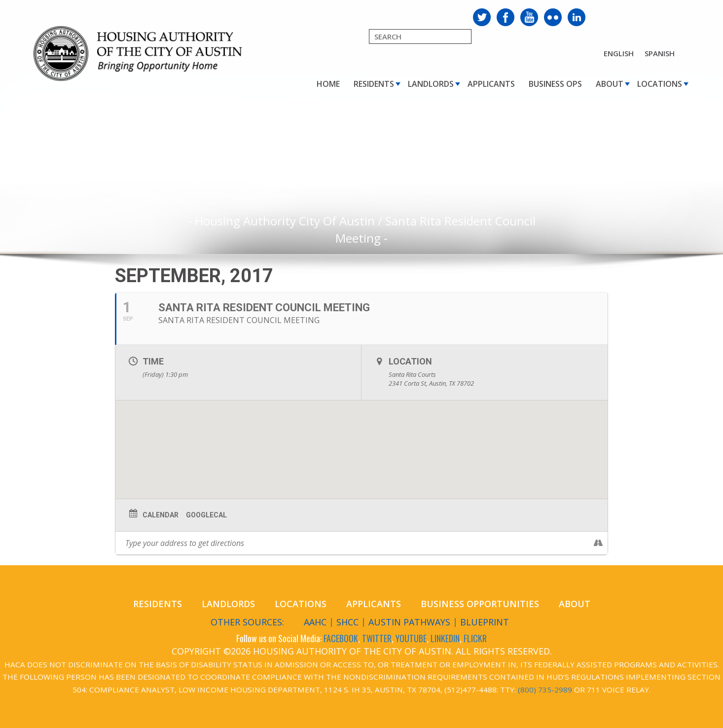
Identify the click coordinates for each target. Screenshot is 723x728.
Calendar (161, 515)
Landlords (431, 84)
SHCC (347, 622)
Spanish (660, 53)
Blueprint (485, 622)
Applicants (491, 84)
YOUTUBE (411, 638)
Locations (660, 84)
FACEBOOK (341, 638)
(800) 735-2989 (545, 690)
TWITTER (377, 638)
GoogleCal (206, 515)
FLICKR (475, 638)
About (610, 84)
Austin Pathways (409, 622)
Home (328, 84)
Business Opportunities (480, 604)
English (619, 53)
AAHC (315, 622)
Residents (374, 84)
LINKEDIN (445, 638)
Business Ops (555, 84)
